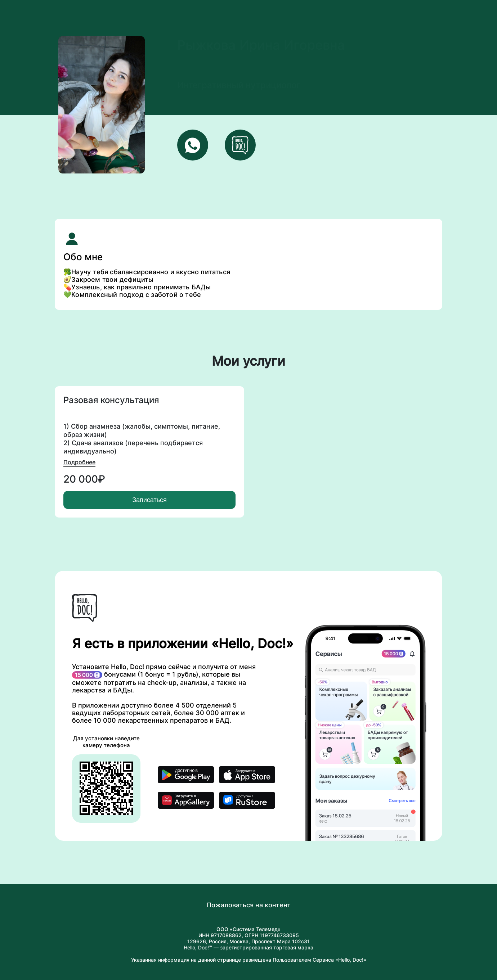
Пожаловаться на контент (249, 905)
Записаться (149, 500)
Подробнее (79, 462)
